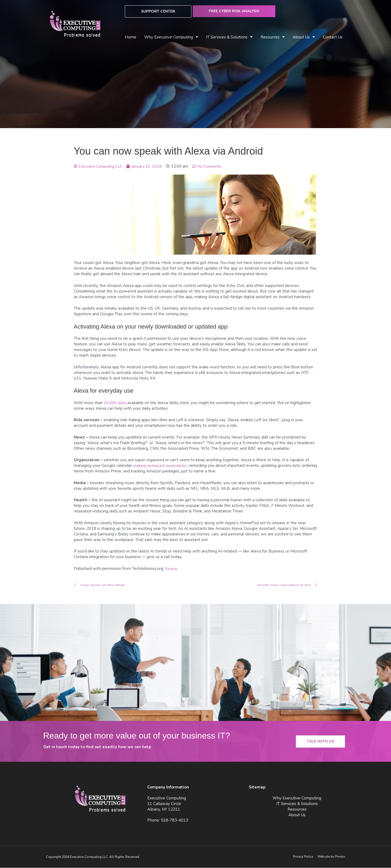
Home (131, 37)
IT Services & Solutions (229, 37)
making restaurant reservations (162, 465)
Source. (172, 569)
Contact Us (333, 37)
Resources (273, 37)
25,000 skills (115, 403)
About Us (304, 37)
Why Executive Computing (171, 37)
